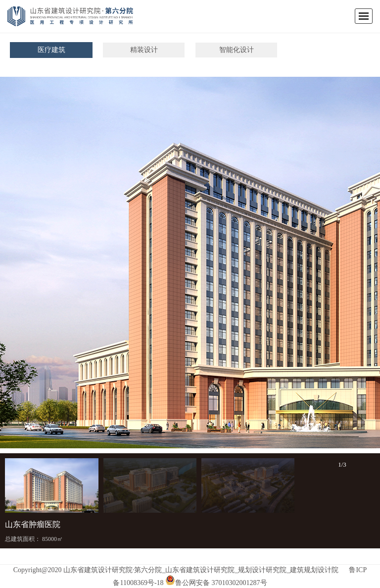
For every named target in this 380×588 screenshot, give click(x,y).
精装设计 (144, 50)
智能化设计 (237, 50)
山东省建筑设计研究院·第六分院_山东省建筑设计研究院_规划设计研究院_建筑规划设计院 (201, 570)
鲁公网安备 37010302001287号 (216, 583)
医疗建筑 (51, 50)
